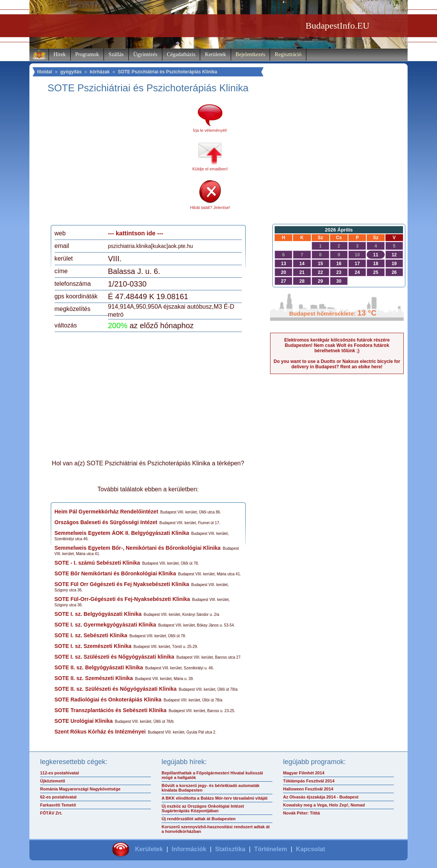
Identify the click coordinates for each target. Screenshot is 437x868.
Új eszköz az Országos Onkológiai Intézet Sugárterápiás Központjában (203, 808)
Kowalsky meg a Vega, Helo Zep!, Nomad (324, 805)
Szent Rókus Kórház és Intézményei (100, 732)
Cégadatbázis (181, 54)
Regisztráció (288, 54)
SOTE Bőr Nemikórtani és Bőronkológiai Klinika (115, 573)
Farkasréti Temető (58, 805)
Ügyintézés (145, 54)
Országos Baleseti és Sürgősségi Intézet (106, 522)
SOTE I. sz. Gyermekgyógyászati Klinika (105, 625)
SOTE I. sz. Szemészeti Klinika (93, 646)
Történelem (270, 849)
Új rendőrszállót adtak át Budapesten (199, 819)
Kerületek (215, 54)
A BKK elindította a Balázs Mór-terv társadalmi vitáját (214, 798)
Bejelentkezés (251, 54)
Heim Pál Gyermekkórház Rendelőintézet (107, 512)
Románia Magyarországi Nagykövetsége (80, 789)
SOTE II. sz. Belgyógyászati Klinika (99, 667)
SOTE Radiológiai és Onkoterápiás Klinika (108, 700)
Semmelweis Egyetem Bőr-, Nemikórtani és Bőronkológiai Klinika (138, 548)
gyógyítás (71, 72)
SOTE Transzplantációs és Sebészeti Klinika (111, 710)
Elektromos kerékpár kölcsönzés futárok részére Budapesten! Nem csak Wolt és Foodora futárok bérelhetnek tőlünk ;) (337, 345)
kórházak (100, 72)
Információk (189, 849)
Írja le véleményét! (210, 130)
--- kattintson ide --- (136, 233)
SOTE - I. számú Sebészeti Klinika (97, 563)
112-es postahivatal (60, 773)
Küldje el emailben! (210, 169)
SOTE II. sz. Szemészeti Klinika (94, 678)
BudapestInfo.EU (337, 26)
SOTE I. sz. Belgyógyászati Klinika (98, 614)
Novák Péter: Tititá (301, 813)
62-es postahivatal (58, 797)
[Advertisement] (118, 162)
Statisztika (230, 849)
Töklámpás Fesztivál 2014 (309, 781)
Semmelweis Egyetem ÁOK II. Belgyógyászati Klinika (122, 533)
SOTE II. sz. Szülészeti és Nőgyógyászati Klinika (116, 689)
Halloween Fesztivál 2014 (308, 789)
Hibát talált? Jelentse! (210, 207)
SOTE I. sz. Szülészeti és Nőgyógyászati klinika (115, 657)
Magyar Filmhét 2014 (304, 773)
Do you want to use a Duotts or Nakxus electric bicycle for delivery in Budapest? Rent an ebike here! (337, 364)
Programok (87, 54)
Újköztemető (53, 781)
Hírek (60, 54)
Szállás (116, 54)
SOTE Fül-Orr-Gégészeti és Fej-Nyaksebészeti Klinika (122, 599)
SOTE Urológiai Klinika (84, 721)
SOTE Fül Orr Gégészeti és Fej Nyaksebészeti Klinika (122, 584)
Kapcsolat (311, 849)
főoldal (45, 72)
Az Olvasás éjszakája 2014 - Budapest (321, 797)
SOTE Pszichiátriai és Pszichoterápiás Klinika (167, 72)
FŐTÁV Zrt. (51, 813)
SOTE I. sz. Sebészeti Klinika (91, 635)
